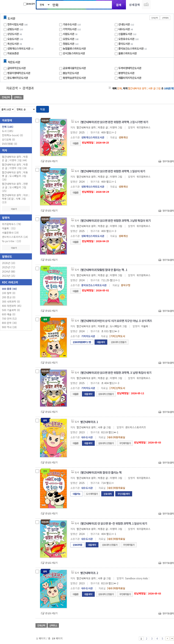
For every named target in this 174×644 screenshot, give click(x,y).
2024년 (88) (9, 271)
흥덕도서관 (124, 44)
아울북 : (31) (9, 228)
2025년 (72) (9, 267)
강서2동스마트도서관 (74, 53)
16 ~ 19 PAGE (172, 638)
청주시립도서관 (15, 24)
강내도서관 (124, 24)
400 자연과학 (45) (12, 306)
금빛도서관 (13, 29)
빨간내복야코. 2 (89, 573)
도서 (8, 131)
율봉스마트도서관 (128, 53)
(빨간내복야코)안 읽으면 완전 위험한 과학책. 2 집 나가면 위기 (114, 122)
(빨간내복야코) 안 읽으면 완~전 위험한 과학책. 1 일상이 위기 (114, 523)
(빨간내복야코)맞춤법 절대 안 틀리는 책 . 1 (104, 270)
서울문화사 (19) (10, 233)
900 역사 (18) (9, 327)
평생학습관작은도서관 (74, 78)
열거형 (164, 109)
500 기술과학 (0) (11, 310)
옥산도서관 (13, 44)
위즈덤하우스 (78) (12, 224)
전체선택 (154, 18)
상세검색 (134, 5)
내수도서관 (124, 29)
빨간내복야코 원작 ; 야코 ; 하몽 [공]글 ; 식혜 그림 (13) (16, 199)
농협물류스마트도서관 (74, 48)
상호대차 (108, 494)
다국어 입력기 (146, 5)
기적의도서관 (70, 29)
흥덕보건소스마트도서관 (131, 48)
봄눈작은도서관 (71, 73)
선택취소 (18, 97)
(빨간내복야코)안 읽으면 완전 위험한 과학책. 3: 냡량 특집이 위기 (116, 373)
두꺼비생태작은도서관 (130, 68)
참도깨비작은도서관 (18, 78)
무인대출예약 (124, 494)
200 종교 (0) (9, 297)
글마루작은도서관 (16, 68)
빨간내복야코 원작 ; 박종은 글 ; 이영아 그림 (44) (15, 158)
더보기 (16, 209)
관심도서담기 (51, 161)
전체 (8, 127)
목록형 (169, 109)
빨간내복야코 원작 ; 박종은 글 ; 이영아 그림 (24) (15, 166)
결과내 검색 (29, 4)
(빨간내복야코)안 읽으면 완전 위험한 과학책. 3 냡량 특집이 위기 (115, 220)
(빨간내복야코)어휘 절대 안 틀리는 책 (101, 472)
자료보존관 (13, 53)
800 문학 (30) (9, 323)
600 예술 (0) (9, 314)
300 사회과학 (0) (11, 301)
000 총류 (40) (9, 289)
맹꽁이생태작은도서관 (19, 73)
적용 (43, 109)
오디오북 (9, 139)
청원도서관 (69, 44)
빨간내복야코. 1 (89, 422)
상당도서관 (13, 34)
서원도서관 (69, 34)
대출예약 (101, 342)
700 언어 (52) (9, 319)
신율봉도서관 (125, 34)
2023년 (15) (9, 276)
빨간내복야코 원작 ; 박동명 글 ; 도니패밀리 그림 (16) (15, 176)
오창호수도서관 (126, 39)
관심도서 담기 (111, 98)
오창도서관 (69, 39)
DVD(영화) (10, 144)
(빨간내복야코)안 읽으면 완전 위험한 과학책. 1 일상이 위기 (113, 171)
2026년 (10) (9, 263)
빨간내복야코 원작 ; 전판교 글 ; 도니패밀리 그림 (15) (15, 187)
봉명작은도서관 (126, 73)
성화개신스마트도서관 (19, 48)
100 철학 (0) (9, 293)
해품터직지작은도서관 (130, 78)
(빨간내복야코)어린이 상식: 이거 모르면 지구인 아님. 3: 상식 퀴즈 (116, 321)
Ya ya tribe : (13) (12, 241)
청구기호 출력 (168, 161)
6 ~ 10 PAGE (167, 638)
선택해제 (165, 18)
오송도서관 (13, 39)
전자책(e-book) (13, 135)
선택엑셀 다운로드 (162, 98)
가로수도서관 (70, 24)
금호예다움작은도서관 (74, 68)
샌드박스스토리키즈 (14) (15, 237)
